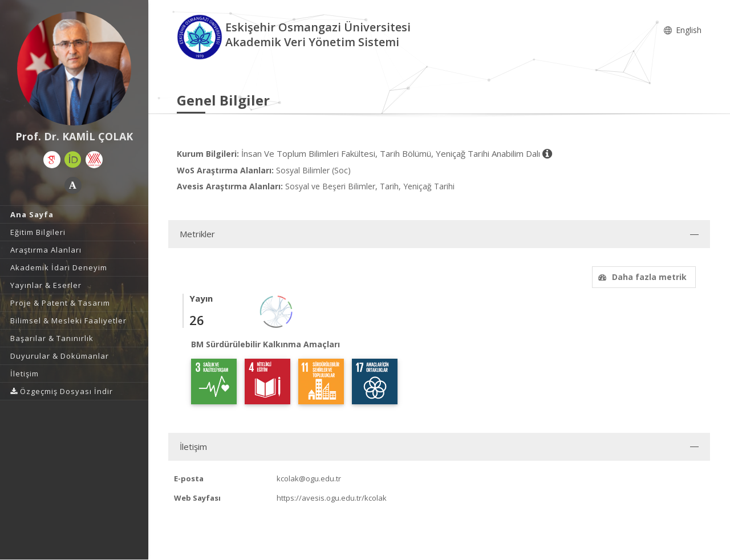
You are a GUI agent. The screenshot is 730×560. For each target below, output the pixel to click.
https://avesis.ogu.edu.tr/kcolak (332, 498)
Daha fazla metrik (641, 277)
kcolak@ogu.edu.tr (309, 478)
